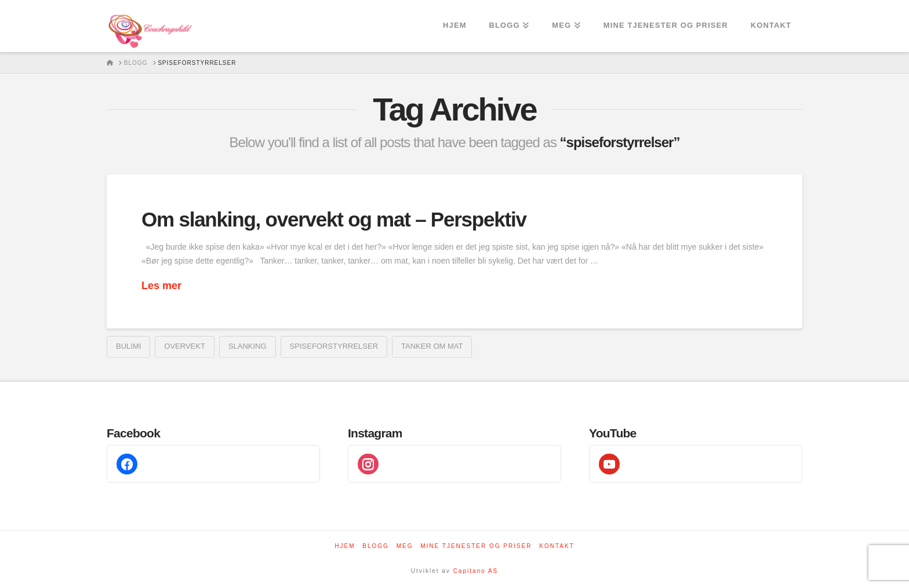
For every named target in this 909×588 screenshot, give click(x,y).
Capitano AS (476, 571)
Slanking (248, 346)
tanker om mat (432, 346)
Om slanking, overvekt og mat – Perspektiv (334, 219)
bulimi (128, 346)
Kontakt (557, 546)
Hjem (345, 546)
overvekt (185, 346)
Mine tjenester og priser (476, 546)
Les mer (161, 286)
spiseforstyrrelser (334, 346)
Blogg (376, 546)
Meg (405, 546)
